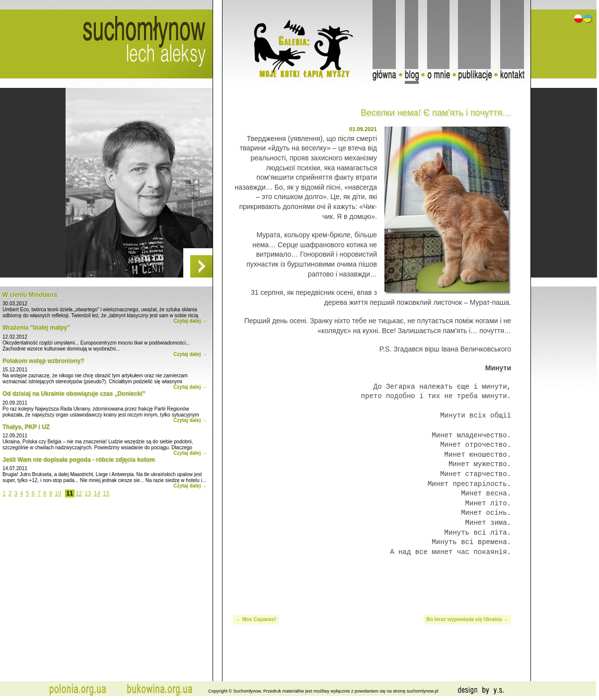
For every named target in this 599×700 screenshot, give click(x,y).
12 (79, 493)
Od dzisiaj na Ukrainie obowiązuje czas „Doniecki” (74, 394)
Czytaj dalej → (190, 321)
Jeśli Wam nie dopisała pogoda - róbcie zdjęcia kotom (79, 460)
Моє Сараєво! (259, 619)
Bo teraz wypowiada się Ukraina (464, 619)
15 (106, 493)
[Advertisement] (372, 579)
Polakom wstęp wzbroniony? (43, 361)
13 (88, 493)
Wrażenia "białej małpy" (36, 328)
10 (58, 493)
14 (97, 493)
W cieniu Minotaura (30, 295)
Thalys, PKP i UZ (26, 427)
